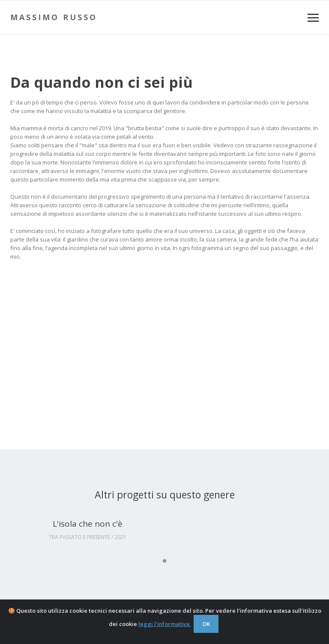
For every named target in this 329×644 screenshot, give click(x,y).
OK (206, 624)
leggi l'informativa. (164, 624)
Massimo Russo (54, 17)
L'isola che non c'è (88, 524)
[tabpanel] (87, 530)
